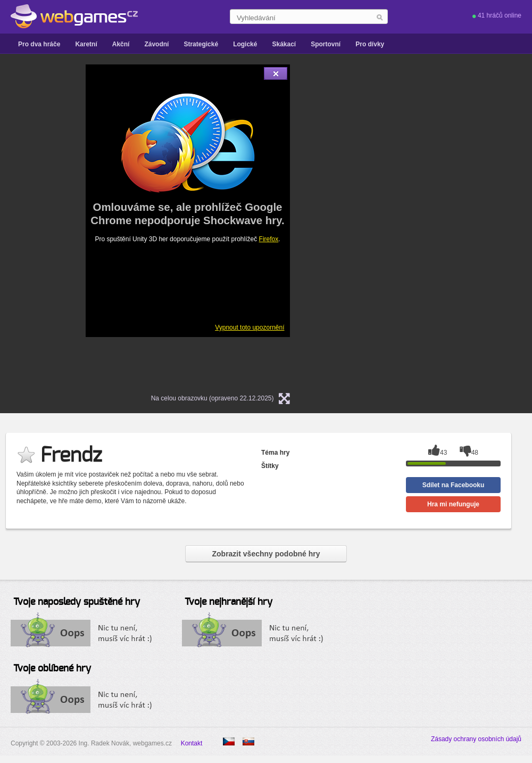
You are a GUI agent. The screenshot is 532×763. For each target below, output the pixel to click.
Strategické (201, 44)
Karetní (86, 44)
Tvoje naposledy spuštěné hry (77, 602)
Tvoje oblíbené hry (52, 669)
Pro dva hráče (39, 44)
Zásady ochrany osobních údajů (476, 739)
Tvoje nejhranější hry (228, 602)
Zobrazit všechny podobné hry (266, 554)
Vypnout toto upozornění (250, 327)
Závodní (156, 44)
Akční (121, 44)
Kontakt (192, 743)
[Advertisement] (403, 224)
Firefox (269, 239)
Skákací (284, 44)
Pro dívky (370, 44)
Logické (245, 44)
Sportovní (326, 44)
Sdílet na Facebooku (454, 485)
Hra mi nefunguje (453, 504)
